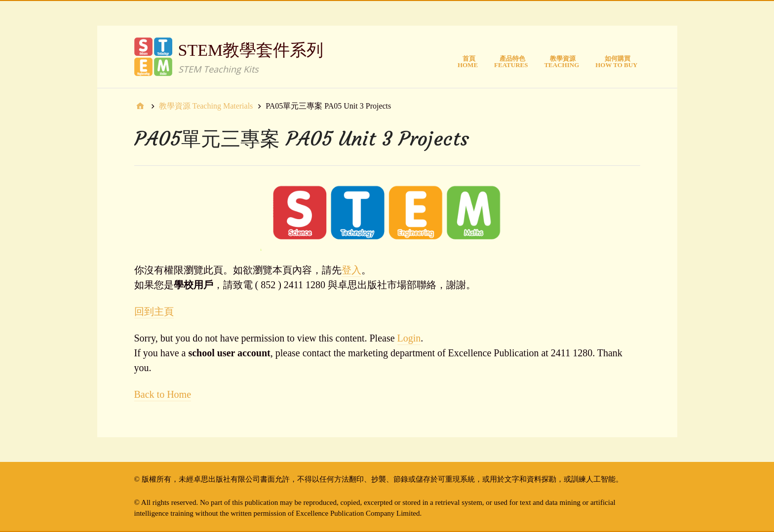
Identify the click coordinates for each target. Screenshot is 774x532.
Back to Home (163, 394)
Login (409, 338)
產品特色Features (511, 62)
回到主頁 (154, 311)
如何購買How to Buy (616, 62)
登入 (351, 270)
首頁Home (468, 62)
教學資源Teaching (561, 62)
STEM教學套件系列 (251, 50)
